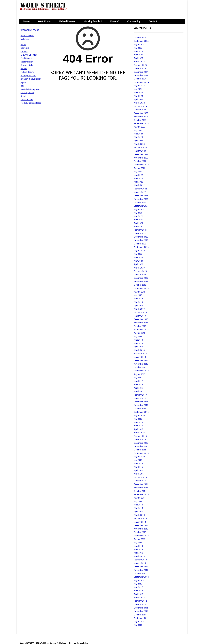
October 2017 (140, 367)
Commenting (134, 21)
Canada (24, 51)
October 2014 (140, 491)
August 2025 (140, 44)
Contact (153, 21)
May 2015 (138, 467)
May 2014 (138, 508)
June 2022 (138, 175)
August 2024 (140, 86)
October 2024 (140, 79)
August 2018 (140, 333)
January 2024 (140, 110)
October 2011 (140, 615)
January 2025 (140, 68)
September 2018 (141, 330)
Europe (24, 69)
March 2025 (139, 62)
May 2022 (138, 178)
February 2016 (140, 436)
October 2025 (140, 38)
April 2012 (138, 594)
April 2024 (138, 99)
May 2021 (138, 220)
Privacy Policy (83, 643)
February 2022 (140, 189)
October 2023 (140, 120)
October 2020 (140, 244)
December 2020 (141, 237)
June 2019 (138, 299)
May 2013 (138, 549)
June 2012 (138, 587)
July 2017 (138, 378)
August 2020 (140, 251)
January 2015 (140, 481)
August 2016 (140, 415)
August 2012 (140, 580)
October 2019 (140, 285)
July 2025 (138, 48)
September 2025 (141, 41)
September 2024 (141, 82)
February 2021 (140, 230)
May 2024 (138, 96)
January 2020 (140, 275)
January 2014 (140, 522)
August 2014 (140, 498)
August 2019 (140, 292)
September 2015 (141, 453)
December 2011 (141, 608)
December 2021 (141, 196)
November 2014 (141, 488)
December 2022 (141, 154)
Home (26, 21)
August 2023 (140, 127)
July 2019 (138, 295)
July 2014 (138, 501)
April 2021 (138, 223)
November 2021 (141, 199)
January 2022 (140, 192)
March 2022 (139, 185)
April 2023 (138, 141)
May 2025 (138, 55)
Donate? (115, 21)
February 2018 (140, 354)
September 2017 (141, 371)
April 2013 (138, 553)
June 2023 (138, 134)
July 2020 (138, 254)
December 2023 (141, 113)
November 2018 (141, 323)
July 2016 (138, 419)
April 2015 (138, 470)
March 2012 (139, 597)
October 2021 (140, 202)
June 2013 (138, 546)
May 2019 (138, 302)
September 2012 (141, 577)
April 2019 (138, 306)
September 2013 (141, 536)
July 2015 (138, 460)
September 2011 (141, 618)
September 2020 (141, 247)
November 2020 (141, 240)
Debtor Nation (27, 62)
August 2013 (140, 539)
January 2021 (140, 233)
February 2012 (140, 601)
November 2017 (141, 364)
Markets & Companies (30, 89)
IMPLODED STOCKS (30, 30)
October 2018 (140, 326)
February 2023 (140, 147)
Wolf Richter (44, 21)
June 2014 (138, 505)
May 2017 (138, 385)
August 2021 (140, 209)
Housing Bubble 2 (93, 21)
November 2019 (141, 281)
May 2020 (138, 261)
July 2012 (138, 584)
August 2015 (140, 457)
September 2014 (141, 494)
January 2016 (140, 439)
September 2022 (141, 165)
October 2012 (140, 573)
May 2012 (138, 591)
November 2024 (141, 75)
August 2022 (140, 168)
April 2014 (138, 512)
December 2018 (141, 319)
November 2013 (141, 529)
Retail (23, 96)
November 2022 (141, 158)
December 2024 (141, 72)
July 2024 (138, 89)
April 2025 (138, 58)
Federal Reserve (67, 21)
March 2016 (139, 433)
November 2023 (141, 117)
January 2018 (140, 357)
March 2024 (139, 103)
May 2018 (138, 343)
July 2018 (138, 336)
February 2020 (140, 271)
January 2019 (140, 316)
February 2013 (140, 560)
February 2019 (140, 312)
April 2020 (138, 264)
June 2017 (138, 381)
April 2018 (138, 347)
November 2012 (141, 570)
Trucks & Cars (27, 100)
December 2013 (141, 525)
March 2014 (139, 515)
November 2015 (141, 446)
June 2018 (138, 340)
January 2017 (140, 398)
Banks (23, 45)
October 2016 (140, 409)
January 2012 (140, 604)
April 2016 (138, 429)
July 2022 (138, 171)
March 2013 (139, 556)
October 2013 (140, 532)
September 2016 (141, 412)
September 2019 (141, 288)
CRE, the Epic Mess (29, 55)
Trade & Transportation (31, 103)
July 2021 (138, 213)
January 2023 (140, 151)
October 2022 (140, 161)
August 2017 (140, 374)
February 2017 (140, 395)
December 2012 (141, 567)
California (25, 48)
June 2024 (138, 92)
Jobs (22, 86)
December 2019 (141, 278)
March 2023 (139, 144)
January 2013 (140, 563)
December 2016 (141, 402)
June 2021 (138, 216)
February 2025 (140, 65)
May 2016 (138, 426)
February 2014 (140, 518)
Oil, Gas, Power (27, 93)
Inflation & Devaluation (31, 79)
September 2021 (141, 206)
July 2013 (138, 542)
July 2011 (138, 625)
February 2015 (140, 477)
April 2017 (138, 388)
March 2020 (139, 268)
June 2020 (138, 257)
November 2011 (141, 611)
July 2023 (138, 130)
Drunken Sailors (27, 65)
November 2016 (141, 405)
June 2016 (138, 422)
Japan (23, 82)
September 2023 (141, 123)
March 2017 (139, 391)
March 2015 (139, 474)
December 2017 (141, 361)
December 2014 (141, 484)
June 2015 (138, 464)
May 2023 (138, 137)
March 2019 (139, 309)
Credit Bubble (26, 58)
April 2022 (138, 182)
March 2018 (139, 350)
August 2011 (140, 622)
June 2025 (138, 51)
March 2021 (139, 226)
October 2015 (140, 450)
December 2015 (141, 443)
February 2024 (140, 106)
